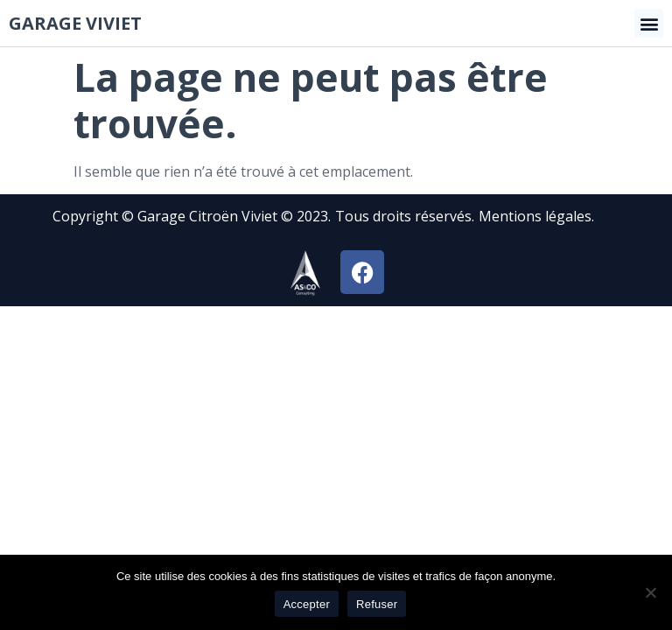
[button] (649, 23)
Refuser (377, 604)
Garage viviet (75, 23)
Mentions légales (535, 216)
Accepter (307, 604)
